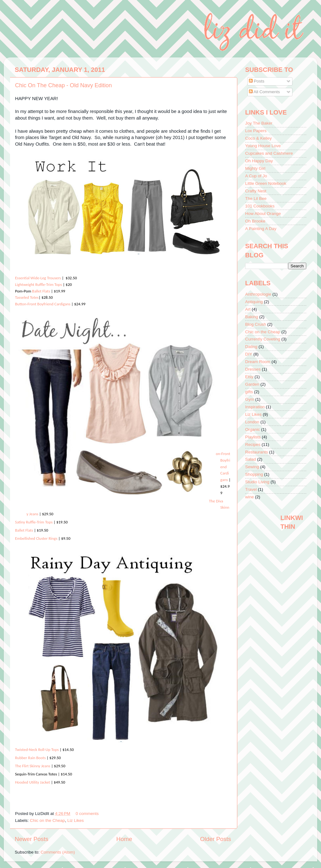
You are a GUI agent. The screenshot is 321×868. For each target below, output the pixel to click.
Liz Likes (76, 820)
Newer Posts (32, 839)
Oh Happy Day (259, 161)
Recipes (253, 445)
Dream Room (258, 362)
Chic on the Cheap (47, 820)
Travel (251, 489)
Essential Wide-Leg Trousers (38, 278)
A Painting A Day (261, 229)
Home (124, 839)
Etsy (249, 377)
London (252, 422)
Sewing (252, 467)
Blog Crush (256, 324)
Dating (251, 347)
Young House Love (263, 146)
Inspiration (255, 407)
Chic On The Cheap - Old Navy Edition (63, 85)
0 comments (87, 814)
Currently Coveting (263, 339)
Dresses (253, 369)
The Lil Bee (256, 198)
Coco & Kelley (258, 138)
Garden (252, 384)
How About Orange (263, 214)
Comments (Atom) (58, 852)
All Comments (264, 92)
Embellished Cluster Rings (36, 538)
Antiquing (254, 302)
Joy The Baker (259, 123)
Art (248, 309)
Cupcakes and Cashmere (269, 153)
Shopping (254, 474)
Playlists (253, 437)
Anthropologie (258, 294)
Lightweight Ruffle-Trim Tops (38, 284)
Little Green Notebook (266, 183)
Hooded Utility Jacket (33, 782)
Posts (257, 81)
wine (250, 497)
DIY (249, 354)
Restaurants (257, 452)
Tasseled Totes (27, 297)
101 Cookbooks (260, 206)
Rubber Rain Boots (31, 758)
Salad (251, 459)
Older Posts (216, 839)
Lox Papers (256, 131)
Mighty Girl (255, 168)
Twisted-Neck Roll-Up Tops (37, 750)
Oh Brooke (255, 221)
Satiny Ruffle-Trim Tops (34, 522)
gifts (249, 392)
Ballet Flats (40, 291)
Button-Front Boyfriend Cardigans (43, 304)
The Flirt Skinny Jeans (33, 766)
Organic (253, 429)
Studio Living (257, 482)
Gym (250, 399)
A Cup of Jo (256, 176)
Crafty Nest (256, 191)
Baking (252, 317)
